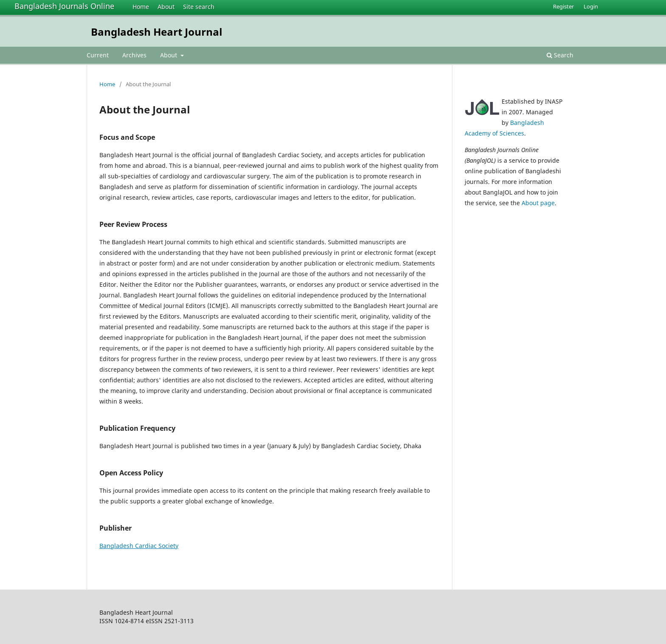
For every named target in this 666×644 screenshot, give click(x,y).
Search (560, 55)
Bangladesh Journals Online (64, 6)
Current (98, 55)
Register (563, 6)
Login (591, 6)
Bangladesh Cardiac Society (139, 546)
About (166, 7)
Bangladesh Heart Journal (157, 32)
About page (538, 203)
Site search (199, 7)
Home (141, 7)
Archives (134, 55)
